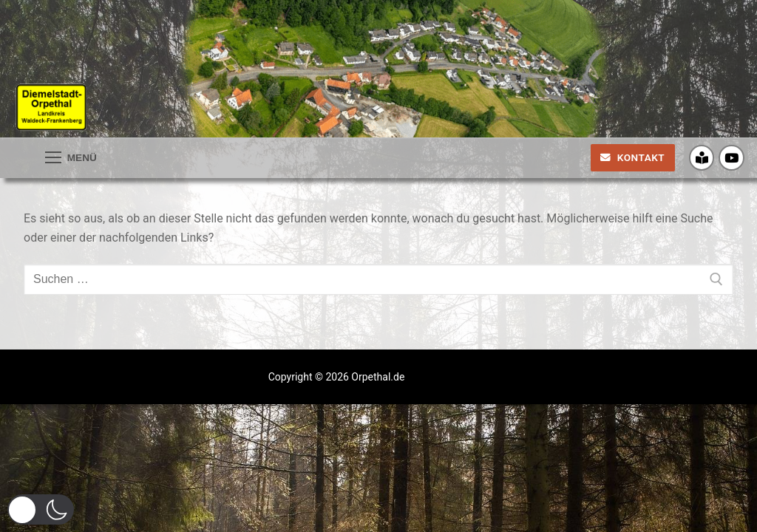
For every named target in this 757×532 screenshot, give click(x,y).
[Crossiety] (702, 158)
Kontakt (632, 157)
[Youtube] (731, 158)
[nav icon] (71, 158)
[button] (41, 509)
